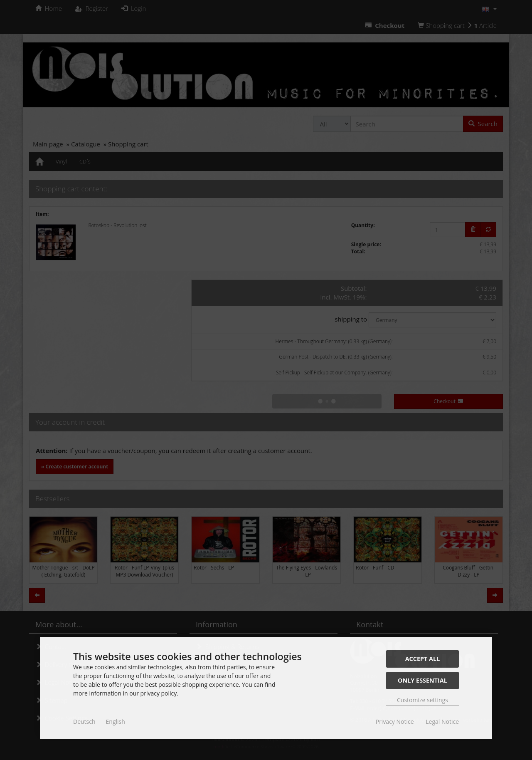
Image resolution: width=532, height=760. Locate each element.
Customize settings (422, 700)
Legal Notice (442, 722)
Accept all (423, 659)
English (116, 722)
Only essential (422, 680)
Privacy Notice (395, 722)
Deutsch (84, 722)
